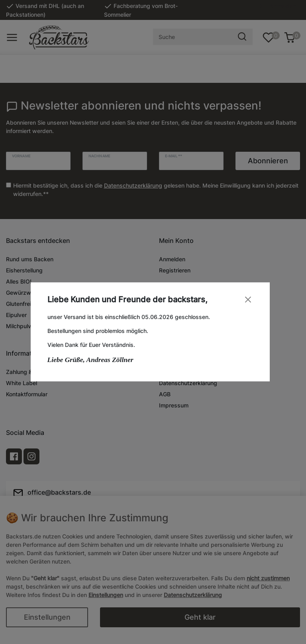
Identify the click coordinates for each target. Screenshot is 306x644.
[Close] (251, 299)
